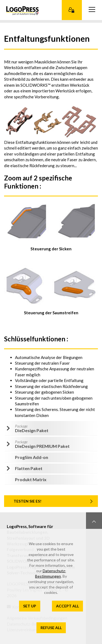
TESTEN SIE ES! (27, 501)
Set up (30, 606)
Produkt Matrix (31, 479)
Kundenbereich (72, 10)
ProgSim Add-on (32, 457)
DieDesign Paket (32, 428)
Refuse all (51, 628)
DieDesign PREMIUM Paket (42, 444)
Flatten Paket (29, 468)
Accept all (67, 606)
